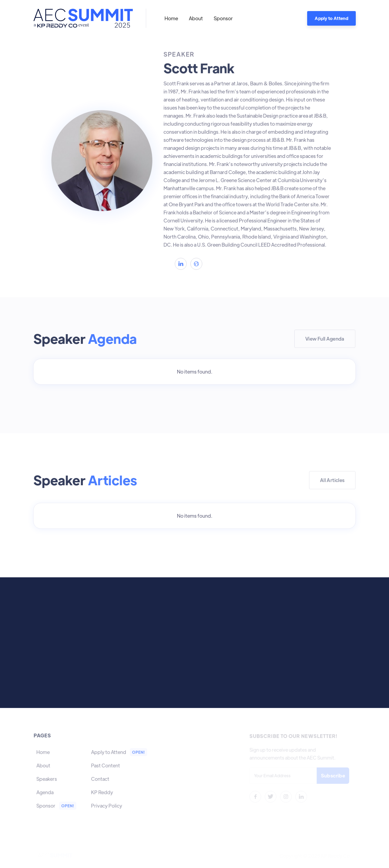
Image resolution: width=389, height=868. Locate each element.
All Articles (332, 480)
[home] (83, 18)
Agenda (46, 792)
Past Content (105, 765)
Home (171, 18)
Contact (100, 779)
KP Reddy (102, 792)
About (196, 18)
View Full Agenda (325, 339)
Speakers (47, 779)
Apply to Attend (331, 18)
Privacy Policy (106, 805)
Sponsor (223, 18)
